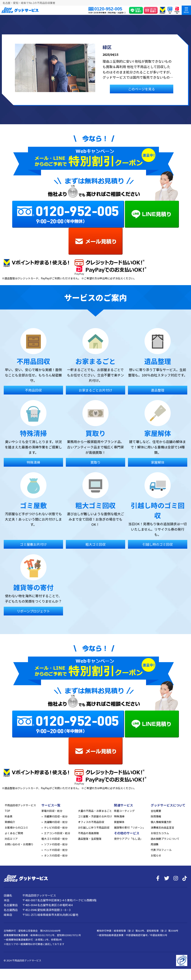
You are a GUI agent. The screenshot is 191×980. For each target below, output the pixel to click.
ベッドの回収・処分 (56, 850)
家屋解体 (119, 822)
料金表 (9, 816)
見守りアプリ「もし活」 (128, 839)
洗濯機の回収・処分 (56, 822)
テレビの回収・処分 (56, 827)
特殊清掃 (119, 816)
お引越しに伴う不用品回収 (94, 827)
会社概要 (156, 811)
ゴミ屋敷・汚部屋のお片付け (95, 816)
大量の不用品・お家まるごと (95, 811)
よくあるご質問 (14, 833)
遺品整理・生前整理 (90, 839)
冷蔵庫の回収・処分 (56, 816)
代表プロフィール (161, 850)
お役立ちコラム (160, 833)
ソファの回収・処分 (56, 844)
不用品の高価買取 (88, 833)
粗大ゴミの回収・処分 (54, 839)
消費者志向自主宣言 (162, 827)
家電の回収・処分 (52, 811)
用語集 (155, 844)
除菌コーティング (124, 811)
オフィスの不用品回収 (91, 822)
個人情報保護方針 (161, 822)
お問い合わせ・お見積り (19, 844)
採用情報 (156, 816)
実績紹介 (10, 822)
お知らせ (156, 855)
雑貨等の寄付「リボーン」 (130, 827)
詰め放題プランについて (165, 839)
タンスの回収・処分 (56, 855)
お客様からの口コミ (16, 827)
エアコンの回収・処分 (57, 833)
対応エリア (11, 839)
